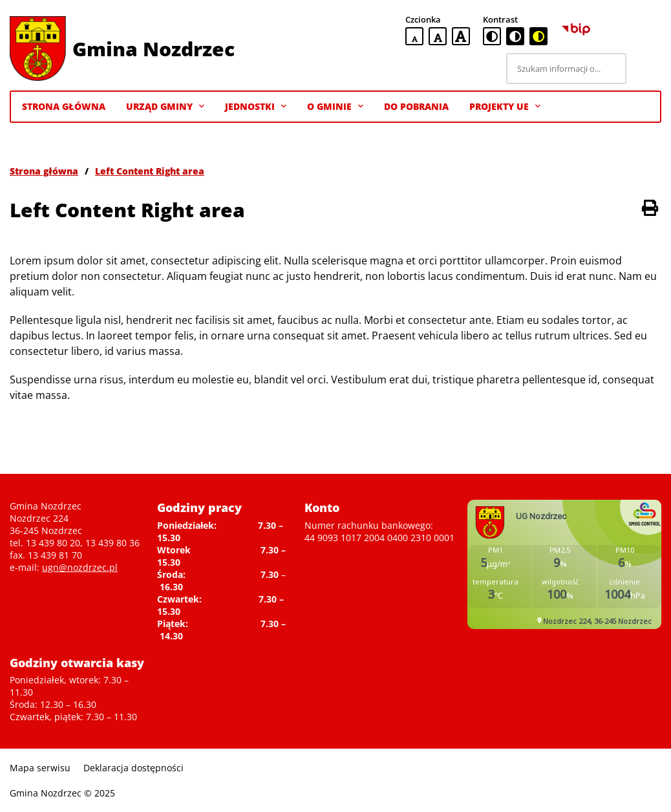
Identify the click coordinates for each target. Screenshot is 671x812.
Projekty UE (505, 107)
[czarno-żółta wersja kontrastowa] (538, 36)
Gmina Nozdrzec (154, 49)
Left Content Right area (150, 171)
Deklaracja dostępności (133, 768)
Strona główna (44, 171)
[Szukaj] (646, 69)
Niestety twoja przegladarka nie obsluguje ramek (564, 564)
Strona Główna (64, 106)
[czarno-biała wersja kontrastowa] (515, 36)
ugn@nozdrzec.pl (80, 567)
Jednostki (256, 107)
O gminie (335, 107)
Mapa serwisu (40, 768)
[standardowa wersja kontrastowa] (492, 36)
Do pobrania (416, 106)
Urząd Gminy (165, 107)
